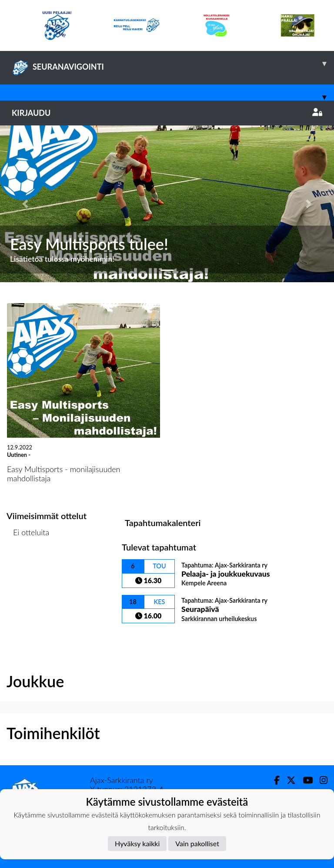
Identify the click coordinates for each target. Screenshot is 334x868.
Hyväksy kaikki (137, 843)
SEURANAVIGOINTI (173, 64)
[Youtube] (304, 780)
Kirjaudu (167, 113)
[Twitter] (288, 780)
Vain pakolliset (197, 843)
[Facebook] (273, 780)
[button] (25, 204)
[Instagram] (320, 780)
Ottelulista (28, 566)
